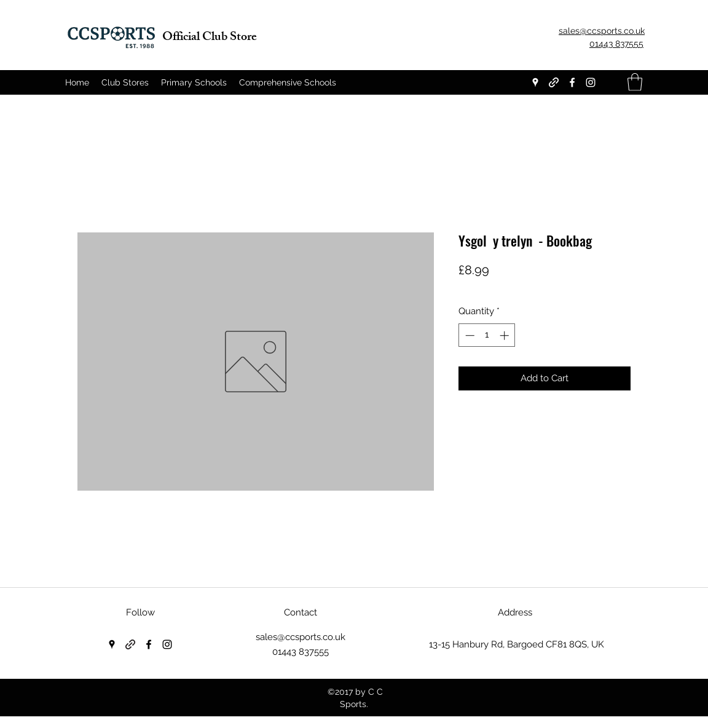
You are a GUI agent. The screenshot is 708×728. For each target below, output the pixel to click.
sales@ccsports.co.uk (301, 637)
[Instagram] (591, 82)
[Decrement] (469, 335)
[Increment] (505, 335)
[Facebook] (572, 82)
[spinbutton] (487, 335)
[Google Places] (535, 82)
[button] (635, 82)
